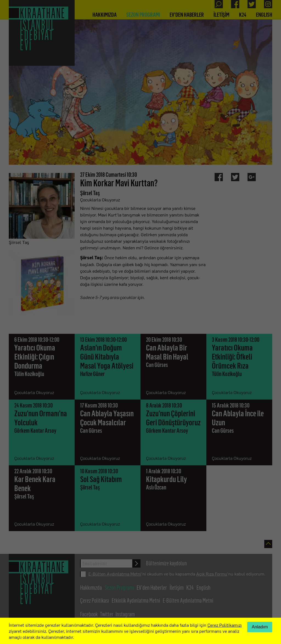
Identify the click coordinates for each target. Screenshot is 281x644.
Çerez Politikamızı (225, 625)
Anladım (260, 627)
